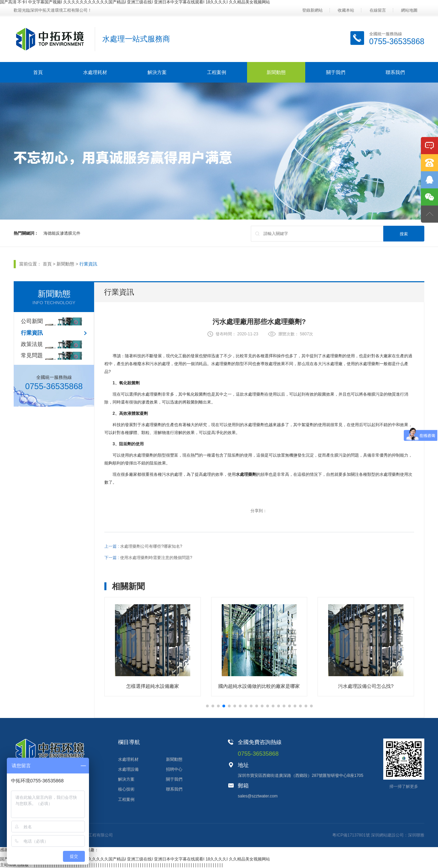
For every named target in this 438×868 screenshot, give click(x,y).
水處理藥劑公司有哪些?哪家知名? (151, 546)
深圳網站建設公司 (387, 835)
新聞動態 (276, 72)
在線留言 (378, 10)
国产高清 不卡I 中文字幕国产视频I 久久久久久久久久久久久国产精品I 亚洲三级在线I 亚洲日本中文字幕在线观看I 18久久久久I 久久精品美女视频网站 (135, 859)
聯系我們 (395, 72)
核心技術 (126, 789)
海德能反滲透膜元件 (62, 233)
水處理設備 (128, 769)
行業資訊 (88, 264)
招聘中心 (174, 769)
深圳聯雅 (416, 835)
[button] (207, 706)
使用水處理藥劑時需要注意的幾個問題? (156, 558)
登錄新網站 (312, 10)
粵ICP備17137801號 (351, 835)
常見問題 (32, 355)
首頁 (38, 72)
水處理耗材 (95, 72)
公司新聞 (32, 321)
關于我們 (336, 72)
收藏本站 (346, 10)
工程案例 (217, 72)
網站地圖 (409, 10)
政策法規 (32, 344)
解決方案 (157, 72)
